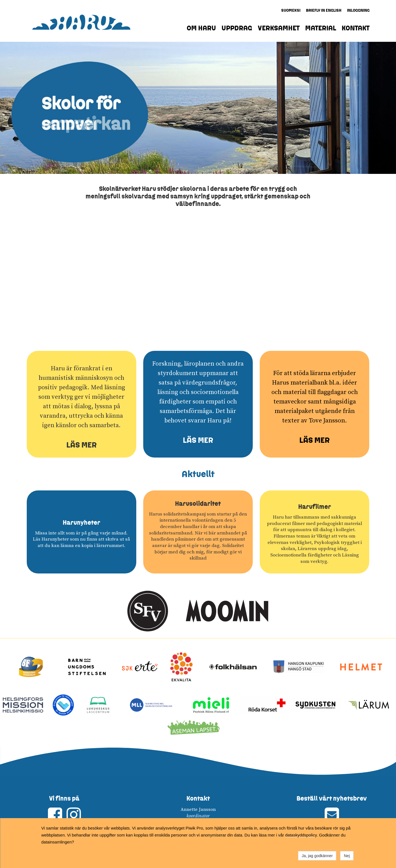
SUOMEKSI (291, 10)
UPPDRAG (237, 28)
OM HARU (201, 28)
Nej (347, 856)
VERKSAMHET (279, 28)
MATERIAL (321, 28)
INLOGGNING (358, 10)
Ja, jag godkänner (317, 856)
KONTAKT (356, 28)
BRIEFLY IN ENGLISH (324, 10)
